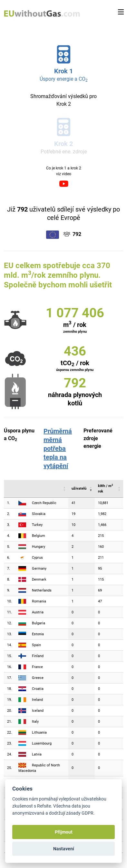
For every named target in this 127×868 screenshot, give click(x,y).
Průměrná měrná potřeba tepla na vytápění (58, 448)
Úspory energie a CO (64, 79)
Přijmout (64, 832)
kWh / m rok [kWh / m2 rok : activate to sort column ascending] (106, 488)
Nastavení (64, 849)
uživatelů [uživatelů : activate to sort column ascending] (79, 488)
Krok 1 (64, 71)
